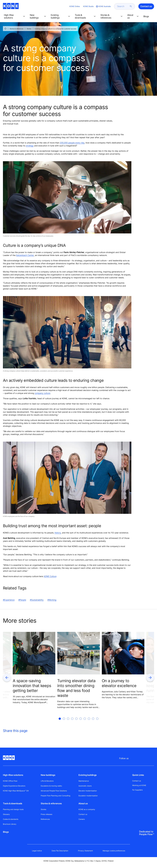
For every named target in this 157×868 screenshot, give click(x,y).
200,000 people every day (72, 143)
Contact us (83, 814)
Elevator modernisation (88, 791)
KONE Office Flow (10, 781)
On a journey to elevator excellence (119, 683)
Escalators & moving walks (51, 786)
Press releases (46, 814)
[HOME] (5, 29)
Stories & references (16, 29)
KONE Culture (50, 576)
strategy (30, 146)
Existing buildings (88, 775)
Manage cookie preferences (114, 851)
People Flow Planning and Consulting (56, 796)
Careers (82, 819)
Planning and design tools (13, 809)
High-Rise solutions (13, 775)
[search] (123, 6)
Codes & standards (11, 819)
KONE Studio (88, 6)
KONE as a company (87, 809)
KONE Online (75, 6)
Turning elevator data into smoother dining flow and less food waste (76, 688)
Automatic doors (85, 786)
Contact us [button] (146, 6)
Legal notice (37, 851)
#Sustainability (37, 600)
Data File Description (60, 851)
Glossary (6, 814)
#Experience (9, 600)
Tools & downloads (13, 803)
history (58, 533)
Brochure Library (10, 824)
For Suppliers (137, 790)
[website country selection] (103, 6)
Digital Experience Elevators (14, 786)
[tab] (60, 722)
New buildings (48, 775)
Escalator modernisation (88, 796)
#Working (52, 600)
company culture (42, 393)
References (45, 819)
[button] (15, 16)
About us (83, 803)
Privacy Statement (85, 851)
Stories (29, 29)
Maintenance (84, 781)
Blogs (6, 832)
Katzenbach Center (25, 255)
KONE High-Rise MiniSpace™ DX (16, 791)
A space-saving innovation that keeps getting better (32, 686)
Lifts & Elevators (47, 781)
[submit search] (131, 6)
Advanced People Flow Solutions (54, 791)
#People (22, 600)
